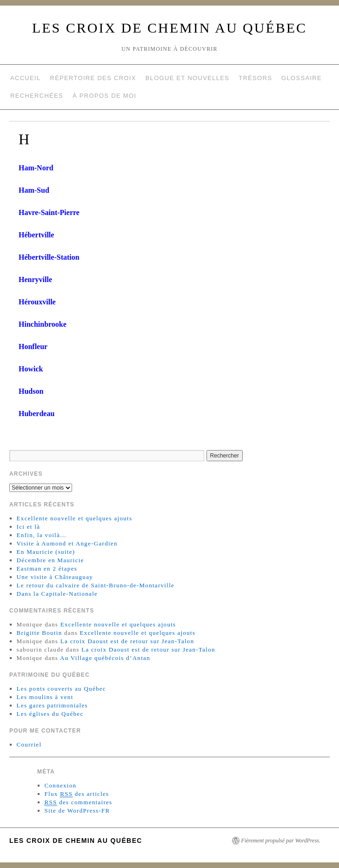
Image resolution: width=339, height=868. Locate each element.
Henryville (35, 279)
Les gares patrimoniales (52, 705)
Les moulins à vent (45, 697)
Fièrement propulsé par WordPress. (281, 841)
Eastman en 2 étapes (47, 569)
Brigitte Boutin (40, 633)
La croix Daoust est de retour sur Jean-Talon (127, 641)
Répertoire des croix (93, 78)
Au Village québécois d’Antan (105, 658)
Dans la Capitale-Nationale (57, 594)
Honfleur (33, 347)
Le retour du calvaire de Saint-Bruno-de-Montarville (96, 585)
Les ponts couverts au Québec (61, 689)
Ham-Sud (34, 190)
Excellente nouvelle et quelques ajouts (75, 518)
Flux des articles (77, 794)
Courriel (29, 744)
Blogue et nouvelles (188, 78)
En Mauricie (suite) (46, 552)
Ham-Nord (36, 168)
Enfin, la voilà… (42, 535)
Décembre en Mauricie (50, 560)
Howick (31, 369)
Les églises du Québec (50, 714)
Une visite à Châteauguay (55, 577)
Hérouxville (37, 302)
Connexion (61, 785)
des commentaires (79, 802)
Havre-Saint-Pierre (49, 212)
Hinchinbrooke (43, 324)
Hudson (31, 391)
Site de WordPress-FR (77, 811)
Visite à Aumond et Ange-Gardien (67, 543)
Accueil (25, 78)
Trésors (255, 78)
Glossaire (302, 78)
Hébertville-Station (49, 257)
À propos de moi (104, 96)
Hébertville (36, 235)
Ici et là (29, 527)
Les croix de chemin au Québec (169, 28)
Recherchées (37, 96)
